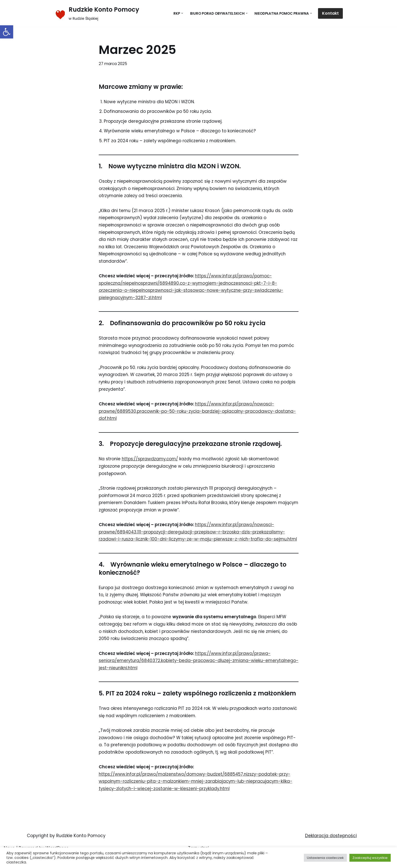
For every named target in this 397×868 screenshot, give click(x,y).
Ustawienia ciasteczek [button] (325, 858)
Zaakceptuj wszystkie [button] (370, 858)
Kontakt (330, 13)
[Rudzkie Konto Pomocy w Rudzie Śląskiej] (97, 13)
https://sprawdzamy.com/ (151, 462)
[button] (7, 32)
